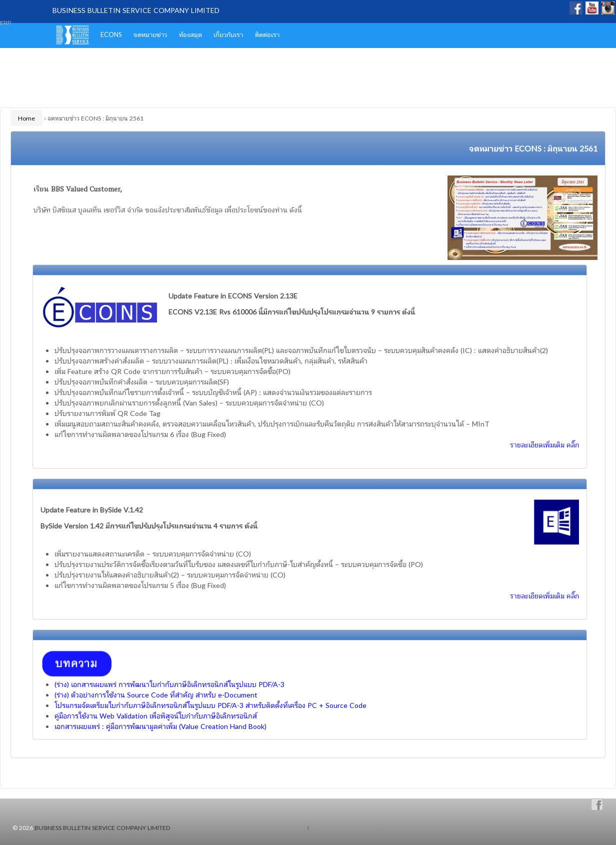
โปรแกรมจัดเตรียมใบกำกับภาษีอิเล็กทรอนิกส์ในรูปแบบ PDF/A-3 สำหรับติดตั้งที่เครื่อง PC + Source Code (210, 705)
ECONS (111, 34)
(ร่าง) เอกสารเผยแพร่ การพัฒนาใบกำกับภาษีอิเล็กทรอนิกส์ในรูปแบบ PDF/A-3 (169, 684)
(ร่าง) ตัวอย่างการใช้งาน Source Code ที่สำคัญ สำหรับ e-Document (156, 694)
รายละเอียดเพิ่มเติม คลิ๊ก (544, 444)
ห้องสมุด (190, 34)
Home (26, 118)
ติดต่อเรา (267, 34)
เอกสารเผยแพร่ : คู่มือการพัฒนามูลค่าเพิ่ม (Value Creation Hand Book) (160, 726)
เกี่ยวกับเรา (228, 34)
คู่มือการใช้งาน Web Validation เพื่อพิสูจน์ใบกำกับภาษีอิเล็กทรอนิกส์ (156, 715)
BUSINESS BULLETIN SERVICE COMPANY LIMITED (136, 10)
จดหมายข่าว (150, 34)
